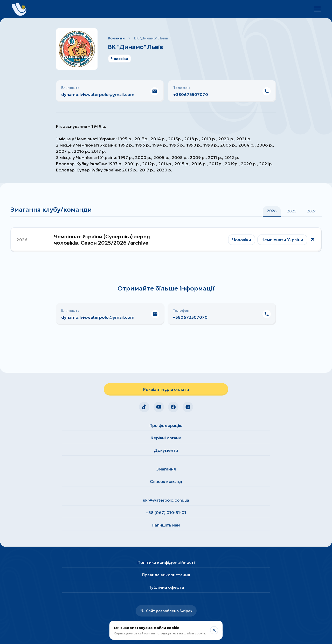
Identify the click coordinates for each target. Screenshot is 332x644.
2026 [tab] (272, 211)
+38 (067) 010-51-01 (166, 513)
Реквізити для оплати (166, 389)
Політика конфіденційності (166, 562)
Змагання (166, 469)
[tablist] (292, 211)
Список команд (166, 481)
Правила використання (166, 575)
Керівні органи (166, 438)
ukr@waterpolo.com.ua (166, 500)
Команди (116, 38)
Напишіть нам (166, 525)
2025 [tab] (292, 211)
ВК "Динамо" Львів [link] (151, 38)
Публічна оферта (166, 587)
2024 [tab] (312, 211)
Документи (166, 450)
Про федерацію (166, 425)
